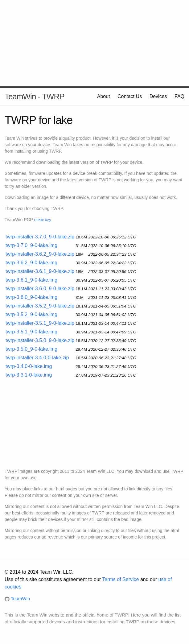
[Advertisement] (94, 43)
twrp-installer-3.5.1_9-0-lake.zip (40, 323)
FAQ (179, 96)
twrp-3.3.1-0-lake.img (29, 375)
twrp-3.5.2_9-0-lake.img (31, 314)
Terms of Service (120, 579)
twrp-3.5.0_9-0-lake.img (31, 349)
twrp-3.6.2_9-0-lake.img (31, 263)
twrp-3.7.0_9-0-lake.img (31, 245)
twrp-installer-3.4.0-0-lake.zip (37, 358)
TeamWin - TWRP (35, 97)
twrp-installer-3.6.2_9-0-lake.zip (40, 254)
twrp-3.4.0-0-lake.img (29, 366)
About (104, 96)
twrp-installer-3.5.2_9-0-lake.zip (40, 306)
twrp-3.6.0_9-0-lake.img (31, 297)
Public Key (42, 220)
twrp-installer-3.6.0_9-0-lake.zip (40, 289)
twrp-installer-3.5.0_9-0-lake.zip (40, 340)
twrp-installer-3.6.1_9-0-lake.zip (40, 271)
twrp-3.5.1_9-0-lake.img (31, 332)
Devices (158, 96)
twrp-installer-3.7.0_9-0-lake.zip (40, 237)
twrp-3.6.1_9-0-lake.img (31, 280)
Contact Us (130, 96)
